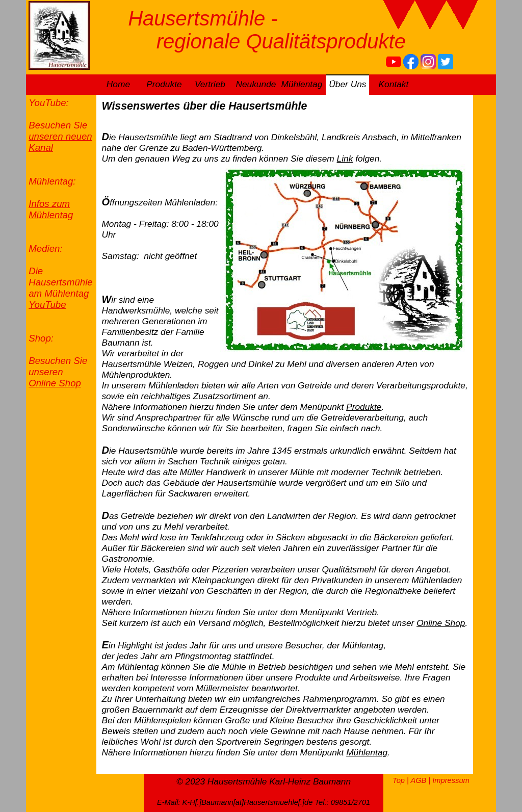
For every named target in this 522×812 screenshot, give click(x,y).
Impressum (451, 780)
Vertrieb (210, 84)
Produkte (164, 84)
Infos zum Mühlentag (51, 209)
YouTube (47, 305)
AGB (418, 780)
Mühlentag (302, 84)
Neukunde (256, 84)
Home (118, 84)
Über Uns (347, 84)
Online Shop (55, 383)
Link (345, 159)
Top (399, 780)
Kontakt (394, 84)
